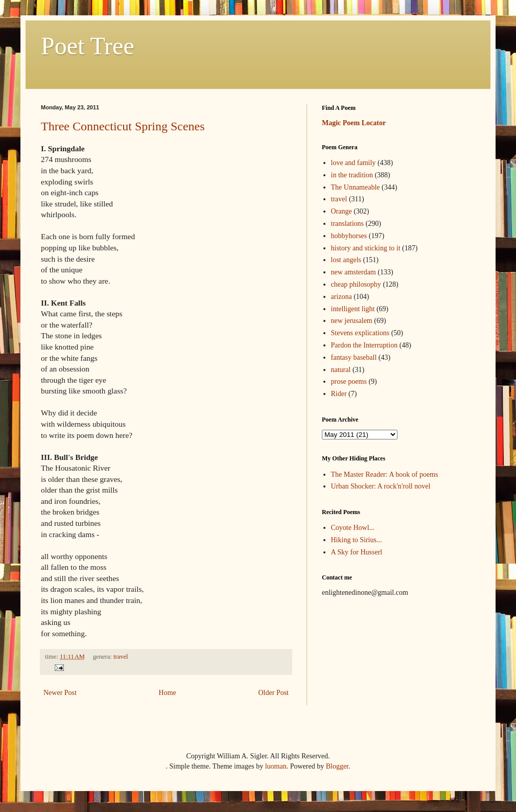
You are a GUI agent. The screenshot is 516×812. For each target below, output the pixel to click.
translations (348, 224)
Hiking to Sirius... (357, 540)
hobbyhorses (349, 236)
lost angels (346, 260)
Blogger (337, 766)
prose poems (349, 381)
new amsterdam (354, 272)
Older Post (274, 693)
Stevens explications (360, 333)
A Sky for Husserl (357, 552)
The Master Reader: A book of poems (385, 474)
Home (168, 693)
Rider (339, 394)
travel (121, 657)
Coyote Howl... (353, 528)
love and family (354, 163)
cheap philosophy (356, 284)
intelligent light (353, 309)
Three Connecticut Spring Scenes (123, 126)
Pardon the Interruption (365, 345)
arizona (342, 297)
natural (341, 370)
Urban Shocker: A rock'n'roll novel (381, 486)
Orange (342, 211)
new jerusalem (352, 321)
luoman (276, 766)
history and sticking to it (366, 248)
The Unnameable (356, 187)
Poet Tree (88, 46)
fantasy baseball (354, 357)
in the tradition (352, 175)
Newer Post (60, 693)
